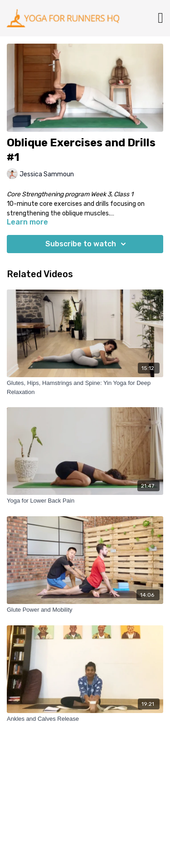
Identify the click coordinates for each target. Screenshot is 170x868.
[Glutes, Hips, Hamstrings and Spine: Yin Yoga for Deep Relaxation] (85, 387)
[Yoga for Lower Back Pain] (85, 501)
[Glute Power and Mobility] (85, 610)
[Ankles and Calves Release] (85, 719)
